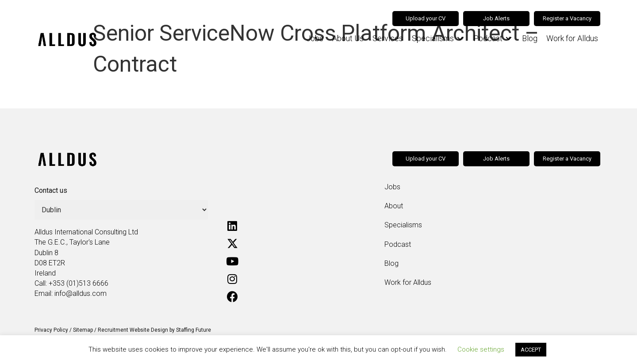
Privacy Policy (51, 330)
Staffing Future (194, 330)
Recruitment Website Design (133, 330)
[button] (232, 226)
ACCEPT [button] (531, 350)
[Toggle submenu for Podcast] (509, 39)
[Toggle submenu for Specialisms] (460, 39)
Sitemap (83, 330)
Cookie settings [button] (481, 349)
